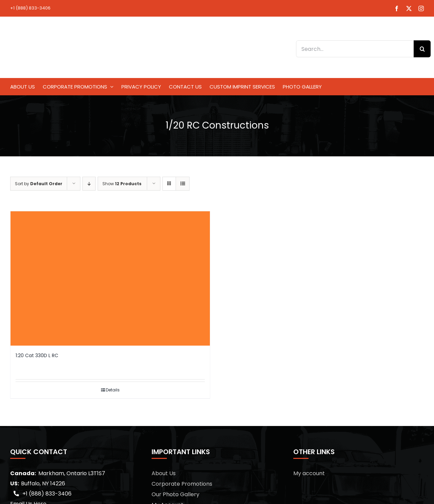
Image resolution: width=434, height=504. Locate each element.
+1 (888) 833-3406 (30, 8)
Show (122, 184)
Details (113, 390)
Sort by (39, 184)
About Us (164, 473)
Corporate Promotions (182, 484)
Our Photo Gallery (175, 494)
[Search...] (355, 49)
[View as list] (183, 184)
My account (309, 473)
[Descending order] (89, 184)
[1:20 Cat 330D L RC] (110, 278)
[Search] (422, 49)
